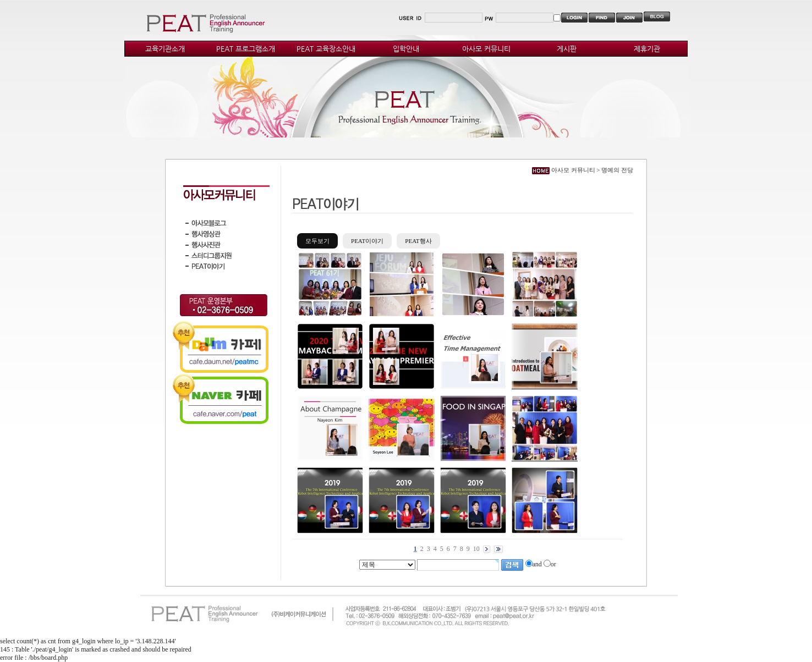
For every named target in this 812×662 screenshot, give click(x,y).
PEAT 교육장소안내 (326, 49)
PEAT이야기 (367, 241)
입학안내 (406, 49)
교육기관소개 (165, 49)
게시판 (567, 49)
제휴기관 (647, 49)
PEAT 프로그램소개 (246, 49)
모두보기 (317, 241)
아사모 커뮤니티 (486, 49)
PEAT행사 (418, 241)
